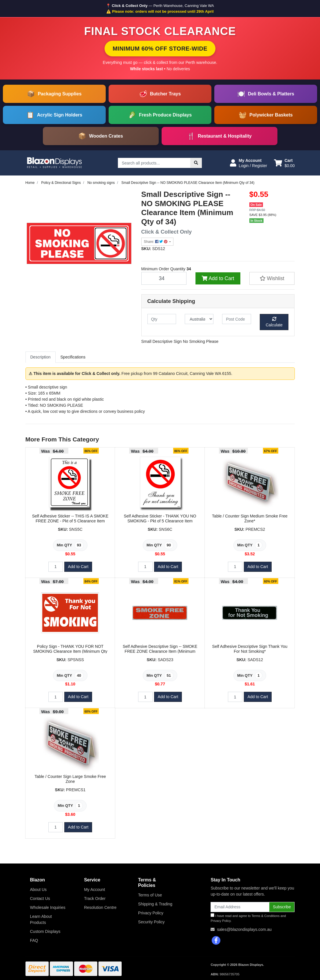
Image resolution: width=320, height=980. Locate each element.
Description (41, 357)
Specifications (73, 357)
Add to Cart (218, 278)
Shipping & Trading (155, 904)
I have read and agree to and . (248, 918)
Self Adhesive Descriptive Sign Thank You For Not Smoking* (250, 649)
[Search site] (196, 163)
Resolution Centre (100, 907)
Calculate (274, 322)
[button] (248, 163)
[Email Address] (240, 907)
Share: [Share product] (156, 242)
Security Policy (151, 922)
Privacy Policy (151, 913)
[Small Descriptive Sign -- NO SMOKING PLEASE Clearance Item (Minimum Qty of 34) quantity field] (164, 278)
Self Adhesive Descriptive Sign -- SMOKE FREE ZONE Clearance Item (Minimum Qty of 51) (160, 651)
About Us (39, 890)
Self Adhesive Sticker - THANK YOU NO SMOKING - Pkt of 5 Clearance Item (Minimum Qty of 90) (160, 521)
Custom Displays (45, 931)
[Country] (199, 319)
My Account (94, 890)
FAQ (34, 940)
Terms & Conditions (265, 916)
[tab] (41, 357)
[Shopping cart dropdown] (284, 163)
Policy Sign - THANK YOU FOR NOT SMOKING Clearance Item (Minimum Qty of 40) (70, 651)
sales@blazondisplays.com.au (244, 929)
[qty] (162, 319)
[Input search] (154, 163)
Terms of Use (150, 895)
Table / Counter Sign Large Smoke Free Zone (70, 779)
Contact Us (40, 898)
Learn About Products (41, 919)
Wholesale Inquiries (48, 907)
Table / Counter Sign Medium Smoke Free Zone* (250, 518)
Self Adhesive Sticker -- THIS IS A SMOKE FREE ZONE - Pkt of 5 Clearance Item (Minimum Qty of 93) (70, 521)
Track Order (95, 898)
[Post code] (236, 319)
